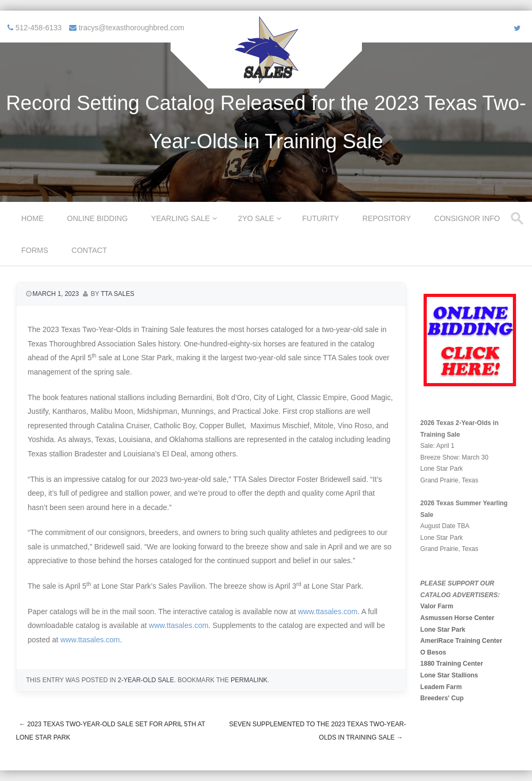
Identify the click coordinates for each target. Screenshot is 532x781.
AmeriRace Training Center (461, 641)
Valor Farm (437, 606)
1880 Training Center (452, 664)
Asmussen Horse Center (457, 618)
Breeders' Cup (442, 698)
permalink (249, 680)
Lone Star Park (443, 630)
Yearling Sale (180, 218)
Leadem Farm (441, 687)
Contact (90, 250)
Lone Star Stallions (449, 675)
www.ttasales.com (328, 612)
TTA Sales (118, 294)
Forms (35, 250)
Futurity (321, 218)
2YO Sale (256, 218)
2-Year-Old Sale (146, 680)
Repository (387, 218)
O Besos (433, 652)
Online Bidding (97, 218)
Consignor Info (467, 218)
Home (32, 218)
